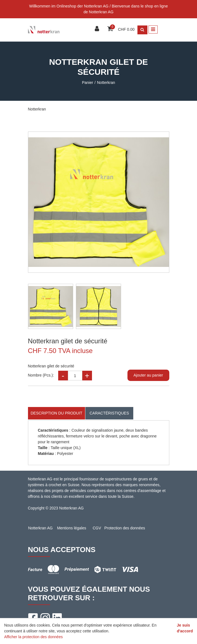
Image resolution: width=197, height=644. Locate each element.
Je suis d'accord (185, 628)
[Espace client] (98, 29)
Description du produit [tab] (57, 413)
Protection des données (125, 528)
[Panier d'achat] (111, 29)
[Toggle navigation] (153, 30)
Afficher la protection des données (33, 637)
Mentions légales (72, 528)
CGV (97, 528)
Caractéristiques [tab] (109, 413)
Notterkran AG (41, 528)
